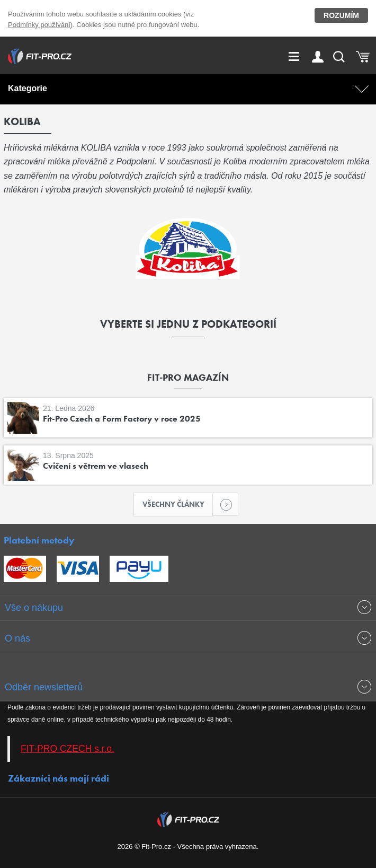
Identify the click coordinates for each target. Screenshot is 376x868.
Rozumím (341, 15)
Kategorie (28, 88)
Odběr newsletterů (44, 687)
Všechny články (178, 504)
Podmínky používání (39, 25)
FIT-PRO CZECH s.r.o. (68, 749)
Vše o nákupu (34, 608)
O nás (17, 638)
